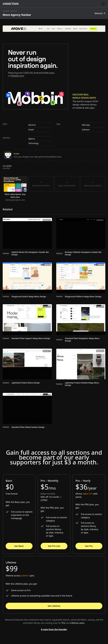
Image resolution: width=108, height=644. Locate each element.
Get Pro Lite (54, 546)
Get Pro (89, 546)
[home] (11, 4)
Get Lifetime (54, 606)
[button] (103, 4)
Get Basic (19, 546)
